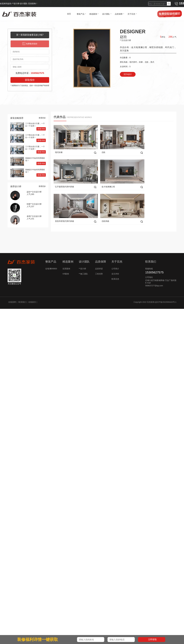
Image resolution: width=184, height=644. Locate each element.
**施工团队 (83, 264)
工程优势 (99, 264)
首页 (69, 14)
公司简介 (115, 259)
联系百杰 (115, 270)
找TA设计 (128, 74)
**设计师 (82, 259)
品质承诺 (99, 259)
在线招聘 (12, 293)
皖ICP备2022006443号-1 (166, 293)
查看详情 (41, 129)
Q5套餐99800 (51, 259)
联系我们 (22, 293)
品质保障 (119, 14)
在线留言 (32, 293)
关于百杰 (131, 14)
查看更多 (42, 118)
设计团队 (106, 14)
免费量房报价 (30, 44)
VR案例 (66, 264)
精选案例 (93, 14)
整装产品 (81, 14)
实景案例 (66, 259)
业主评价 (115, 264)
